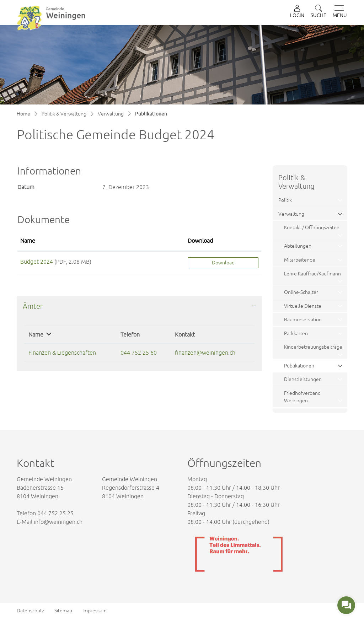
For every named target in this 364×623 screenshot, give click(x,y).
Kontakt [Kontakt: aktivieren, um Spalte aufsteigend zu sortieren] (185, 334)
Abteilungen (298, 246)
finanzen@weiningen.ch (205, 353)
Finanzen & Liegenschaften (62, 353)
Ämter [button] (33, 306)
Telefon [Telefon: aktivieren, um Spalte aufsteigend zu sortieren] (130, 334)
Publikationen (301, 367)
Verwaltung (291, 214)
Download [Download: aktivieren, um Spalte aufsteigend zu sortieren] (200, 241)
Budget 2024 (37, 262)
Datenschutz (30, 611)
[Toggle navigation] (338, 12)
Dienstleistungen (303, 379)
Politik (285, 200)
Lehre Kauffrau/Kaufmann (312, 273)
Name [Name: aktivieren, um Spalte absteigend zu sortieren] (36, 334)
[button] (318, 12)
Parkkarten (296, 333)
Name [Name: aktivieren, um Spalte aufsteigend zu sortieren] (28, 241)
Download (223, 263)
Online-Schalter (301, 292)
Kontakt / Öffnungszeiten (312, 227)
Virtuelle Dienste (303, 306)
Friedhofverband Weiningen (302, 397)
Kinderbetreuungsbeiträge (313, 347)
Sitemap (63, 611)
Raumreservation (303, 319)
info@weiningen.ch (58, 522)
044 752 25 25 (55, 513)
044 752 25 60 (139, 353)
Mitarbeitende (300, 260)
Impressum (95, 611)
